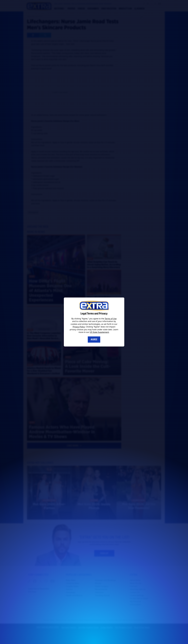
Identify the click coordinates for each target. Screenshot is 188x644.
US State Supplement (99, 332)
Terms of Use (111, 319)
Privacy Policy (79, 327)
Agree (94, 339)
